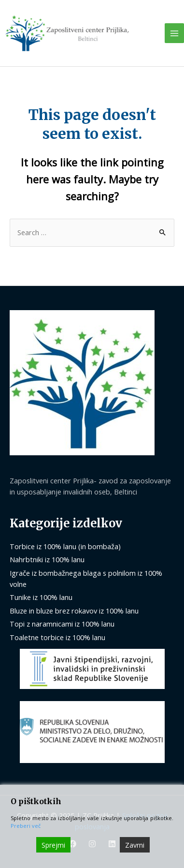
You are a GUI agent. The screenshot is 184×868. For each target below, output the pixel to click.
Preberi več (26, 826)
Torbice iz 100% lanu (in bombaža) (65, 546)
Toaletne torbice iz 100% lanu (57, 637)
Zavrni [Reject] (135, 845)
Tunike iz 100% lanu (41, 597)
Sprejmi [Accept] (53, 845)
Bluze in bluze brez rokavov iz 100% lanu (74, 611)
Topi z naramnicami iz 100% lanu (62, 624)
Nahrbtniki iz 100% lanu (47, 559)
